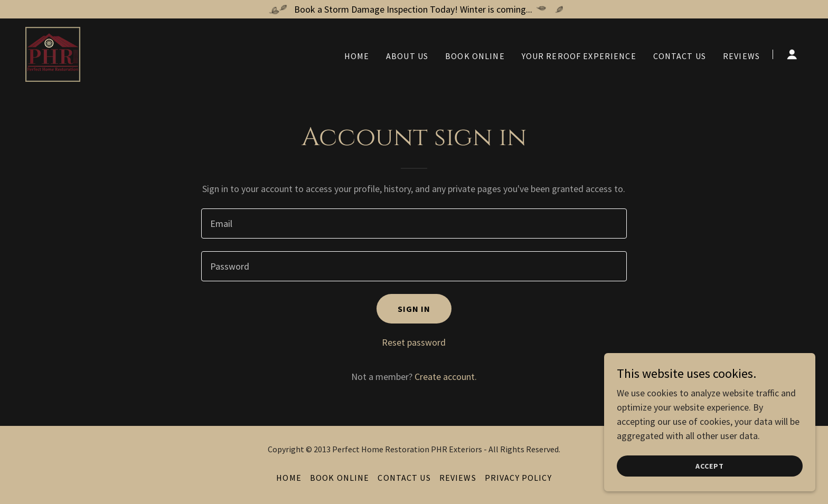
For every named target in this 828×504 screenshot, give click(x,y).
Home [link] (357, 56)
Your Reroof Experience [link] (579, 56)
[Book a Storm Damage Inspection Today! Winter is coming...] (414, 9)
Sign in (414, 309)
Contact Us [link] (680, 56)
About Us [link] (407, 56)
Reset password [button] (414, 342)
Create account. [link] (446, 377)
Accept (710, 466)
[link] (53, 53)
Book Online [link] (475, 56)
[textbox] (414, 224)
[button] (792, 54)
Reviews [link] (741, 56)
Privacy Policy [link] (518, 478)
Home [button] (289, 478)
